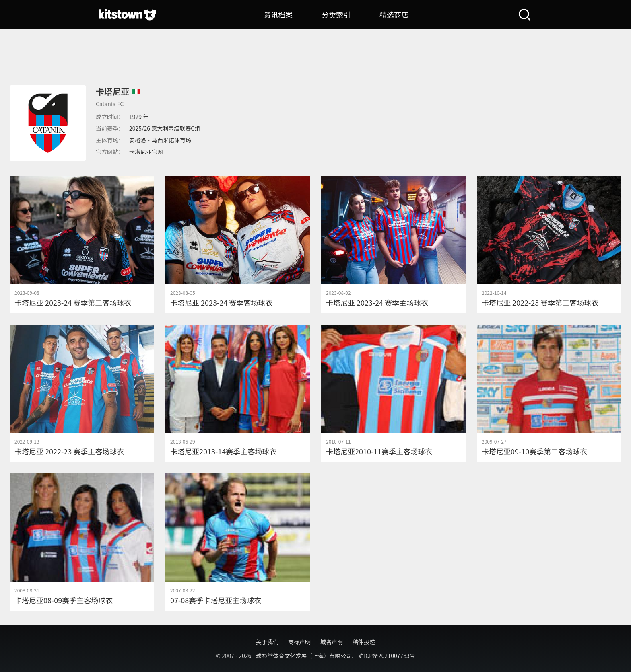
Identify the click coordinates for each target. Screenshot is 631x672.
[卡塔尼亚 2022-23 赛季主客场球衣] (82, 393)
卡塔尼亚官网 (146, 152)
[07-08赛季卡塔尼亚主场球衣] (238, 542)
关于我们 (267, 642)
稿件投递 (364, 642)
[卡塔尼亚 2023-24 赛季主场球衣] (393, 245)
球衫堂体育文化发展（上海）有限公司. (305, 656)
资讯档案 (278, 14)
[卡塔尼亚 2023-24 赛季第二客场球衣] (82, 245)
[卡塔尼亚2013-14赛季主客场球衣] (238, 393)
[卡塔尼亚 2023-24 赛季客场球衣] (238, 245)
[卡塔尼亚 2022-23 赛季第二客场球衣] (549, 245)
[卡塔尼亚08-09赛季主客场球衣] (82, 542)
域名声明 (332, 642)
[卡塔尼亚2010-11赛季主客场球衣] (393, 393)
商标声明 (299, 642)
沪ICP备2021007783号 (387, 656)
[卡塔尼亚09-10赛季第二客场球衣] (549, 393)
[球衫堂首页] (127, 14)
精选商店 (394, 14)
